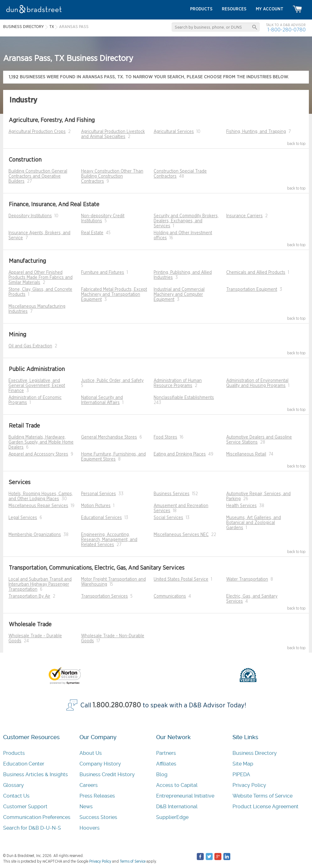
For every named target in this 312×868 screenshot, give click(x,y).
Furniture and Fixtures (103, 273)
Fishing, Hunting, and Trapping (256, 132)
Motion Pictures (96, 506)
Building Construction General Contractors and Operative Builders (38, 176)
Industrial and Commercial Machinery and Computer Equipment (179, 295)
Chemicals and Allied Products (256, 273)
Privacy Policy (249, 785)
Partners (166, 753)
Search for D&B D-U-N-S (32, 828)
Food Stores (165, 437)
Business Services (172, 494)
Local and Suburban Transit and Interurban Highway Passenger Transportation (40, 584)
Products (14, 753)
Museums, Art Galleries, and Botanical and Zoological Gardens (254, 523)
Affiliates (166, 764)
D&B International (177, 807)
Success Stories (98, 817)
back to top (296, 144)
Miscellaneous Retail (246, 454)
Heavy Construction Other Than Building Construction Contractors (112, 176)
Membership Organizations (35, 535)
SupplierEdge (172, 817)
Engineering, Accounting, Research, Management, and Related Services (109, 540)
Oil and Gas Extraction (30, 346)
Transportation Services (104, 596)
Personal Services (99, 494)
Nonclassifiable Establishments (184, 398)
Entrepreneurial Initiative (185, 796)
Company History (100, 764)
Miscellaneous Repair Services (38, 506)
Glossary (14, 785)
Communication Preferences (37, 817)
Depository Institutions (30, 216)
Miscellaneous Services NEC (181, 535)
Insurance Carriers (244, 216)
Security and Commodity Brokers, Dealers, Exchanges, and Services (186, 221)
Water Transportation (247, 579)
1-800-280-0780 (287, 30)
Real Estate (92, 233)
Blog (162, 774)
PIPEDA (241, 774)
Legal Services (23, 518)
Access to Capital (177, 785)
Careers (89, 785)
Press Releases (97, 796)
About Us (91, 753)
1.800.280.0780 (117, 705)
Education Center (24, 764)
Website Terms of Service (263, 796)
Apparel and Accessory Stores (38, 454)
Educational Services (101, 518)
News (86, 807)
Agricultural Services (174, 132)
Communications (170, 596)
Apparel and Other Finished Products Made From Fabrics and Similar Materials (41, 278)
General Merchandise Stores (109, 437)
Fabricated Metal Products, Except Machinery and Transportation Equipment (114, 295)
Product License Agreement (265, 807)
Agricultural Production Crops (37, 132)
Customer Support (25, 807)
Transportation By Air (29, 596)
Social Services (168, 518)
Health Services (241, 506)
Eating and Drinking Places (180, 454)
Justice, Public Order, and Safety (112, 381)
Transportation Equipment (252, 290)
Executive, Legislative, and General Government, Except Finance (37, 386)
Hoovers (90, 828)
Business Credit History (107, 774)
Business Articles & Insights (36, 774)
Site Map (243, 764)
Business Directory (255, 753)
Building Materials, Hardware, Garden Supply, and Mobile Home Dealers (41, 442)
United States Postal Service (181, 579)
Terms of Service (133, 861)
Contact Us (16, 796)
